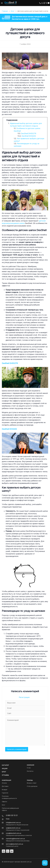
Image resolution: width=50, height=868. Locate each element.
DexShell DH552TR (29, 133)
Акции (5, 769)
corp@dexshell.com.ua (13, 833)
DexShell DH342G (29, 136)
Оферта (4, 802)
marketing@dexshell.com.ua (15, 839)
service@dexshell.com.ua (14, 844)
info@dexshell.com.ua (13, 823)
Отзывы (5, 775)
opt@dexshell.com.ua (13, 828)
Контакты (30, 771)
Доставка (5, 786)
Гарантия (5, 793)
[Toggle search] (42, 3)
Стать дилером (32, 786)
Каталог (5, 765)
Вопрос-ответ (32, 783)
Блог (4, 772)
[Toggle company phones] (40, 3)
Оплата (4, 783)
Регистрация (24, 697)
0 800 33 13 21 (12, 815)
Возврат (5, 790)
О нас (29, 768)
